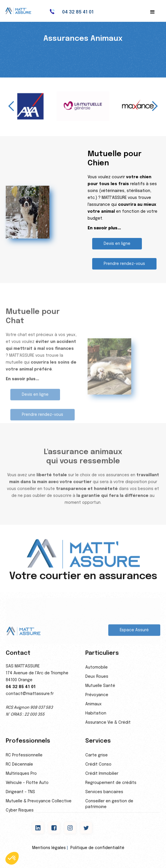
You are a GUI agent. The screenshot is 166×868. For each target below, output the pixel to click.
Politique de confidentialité (97, 848)
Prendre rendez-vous (124, 264)
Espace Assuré (134, 634)
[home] (22, 11)
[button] (153, 12)
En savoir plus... (104, 228)
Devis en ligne (117, 244)
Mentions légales (49, 848)
